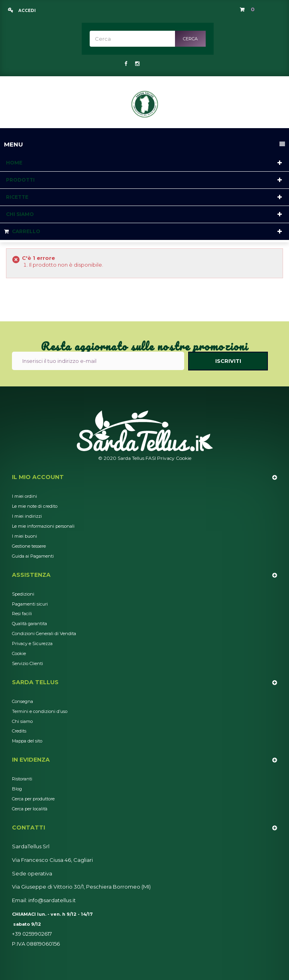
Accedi (26, 11)
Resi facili (22, 614)
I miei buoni (25, 536)
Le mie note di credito (35, 506)
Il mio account (38, 477)
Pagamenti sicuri (30, 604)
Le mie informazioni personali (43, 526)
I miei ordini (25, 496)
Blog (17, 789)
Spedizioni (23, 594)
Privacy (166, 458)
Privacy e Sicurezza (32, 643)
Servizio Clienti (28, 663)
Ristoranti (22, 779)
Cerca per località (30, 809)
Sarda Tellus (35, 682)
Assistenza (31, 575)
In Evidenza (31, 760)
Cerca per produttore (33, 799)
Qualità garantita (29, 624)
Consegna (23, 701)
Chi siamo (22, 721)
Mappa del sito (27, 741)
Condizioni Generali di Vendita (44, 634)
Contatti (29, 828)
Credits (19, 731)
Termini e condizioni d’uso (40, 711)
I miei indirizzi (27, 516)
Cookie (184, 458)
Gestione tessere (29, 546)
